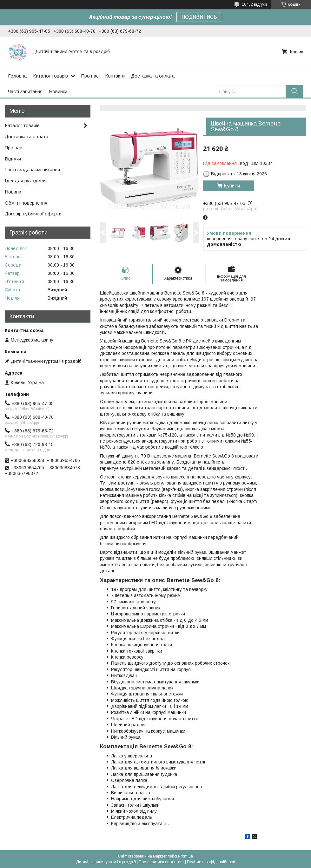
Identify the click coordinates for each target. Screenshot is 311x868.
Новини (13, 192)
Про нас (90, 76)
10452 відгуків (255, 4)
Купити (232, 186)
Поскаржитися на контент (161, 862)
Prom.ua (185, 856)
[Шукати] (294, 91)
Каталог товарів (50, 76)
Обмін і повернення (26, 203)
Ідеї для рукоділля (26, 181)
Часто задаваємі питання (32, 170)
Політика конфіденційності (211, 862)
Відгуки (13, 159)
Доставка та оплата (153, 76)
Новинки (58, 91)
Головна (17, 76)
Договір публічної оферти (33, 214)
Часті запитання (25, 91)
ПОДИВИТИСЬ (199, 17)
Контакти (115, 76)
